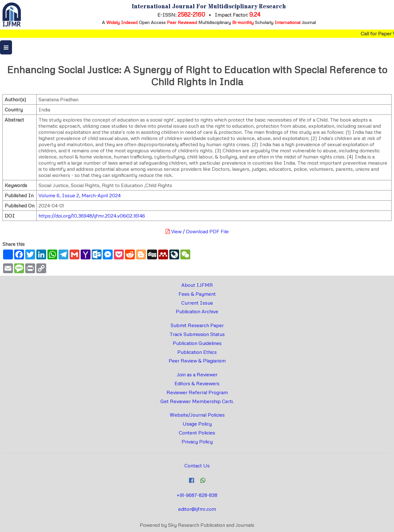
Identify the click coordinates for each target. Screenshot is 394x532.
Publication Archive (197, 311)
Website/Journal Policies (197, 415)
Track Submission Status (197, 334)
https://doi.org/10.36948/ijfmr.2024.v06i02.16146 (92, 216)
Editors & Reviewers (197, 383)
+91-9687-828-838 (197, 495)
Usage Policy (197, 424)
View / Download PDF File (197, 231)
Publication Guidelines (197, 343)
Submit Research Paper (197, 325)
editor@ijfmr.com (197, 509)
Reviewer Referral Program (197, 392)
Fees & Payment (197, 294)
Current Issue (197, 303)
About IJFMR (197, 285)
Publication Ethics (197, 352)
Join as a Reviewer (197, 374)
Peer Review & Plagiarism (197, 361)
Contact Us (197, 466)
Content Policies (197, 433)
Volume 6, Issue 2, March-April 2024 (80, 195)
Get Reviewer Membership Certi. (197, 401)
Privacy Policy (197, 442)
